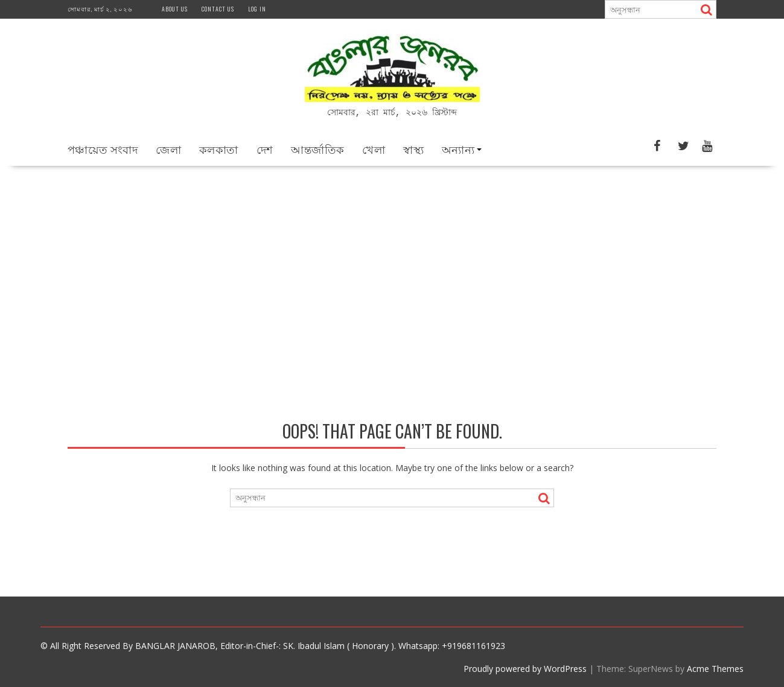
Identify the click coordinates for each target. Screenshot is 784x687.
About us (175, 9)
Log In (257, 9)
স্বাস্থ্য (413, 148)
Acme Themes (715, 668)
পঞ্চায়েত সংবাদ (103, 148)
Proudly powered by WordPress (525, 668)
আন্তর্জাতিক (317, 148)
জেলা (168, 148)
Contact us (218, 9)
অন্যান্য (458, 148)
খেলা (374, 148)
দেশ (265, 148)
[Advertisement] (392, 256)
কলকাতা (219, 148)
